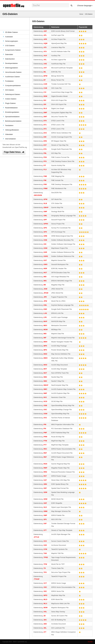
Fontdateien (9, 81)
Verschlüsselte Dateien (13, 72)
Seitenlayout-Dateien (13, 94)
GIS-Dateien (10, 90)
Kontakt (90, 642)
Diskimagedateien (12, 68)
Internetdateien (11, 139)
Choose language (84, 5)
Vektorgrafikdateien (12, 130)
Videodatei (9, 134)
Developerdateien (12, 63)
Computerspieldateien (13, 86)
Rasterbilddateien (11, 108)
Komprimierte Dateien (13, 50)
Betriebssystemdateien (13, 121)
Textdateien (9, 125)
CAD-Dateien (10, 46)
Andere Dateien (11, 99)
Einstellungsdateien (12, 112)
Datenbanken (10, 59)
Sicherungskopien (12, 41)
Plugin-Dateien (10, 103)
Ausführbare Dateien (13, 77)
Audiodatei (9, 37)
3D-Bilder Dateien (12, 32)
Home (81, 14)
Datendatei (9, 54)
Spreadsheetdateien (12, 117)
